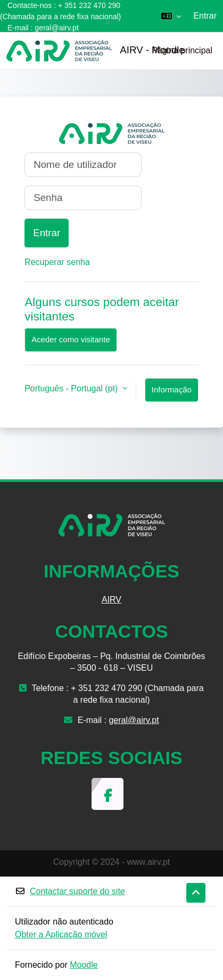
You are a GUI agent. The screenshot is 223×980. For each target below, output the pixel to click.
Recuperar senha (57, 262)
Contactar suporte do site (70, 891)
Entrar (205, 16)
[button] (171, 16)
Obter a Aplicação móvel (61, 934)
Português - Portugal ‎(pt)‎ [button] (72, 388)
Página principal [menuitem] (182, 50)
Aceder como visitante (71, 339)
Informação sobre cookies (172, 393)
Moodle (84, 965)
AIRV (111, 600)
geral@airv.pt (56, 28)
